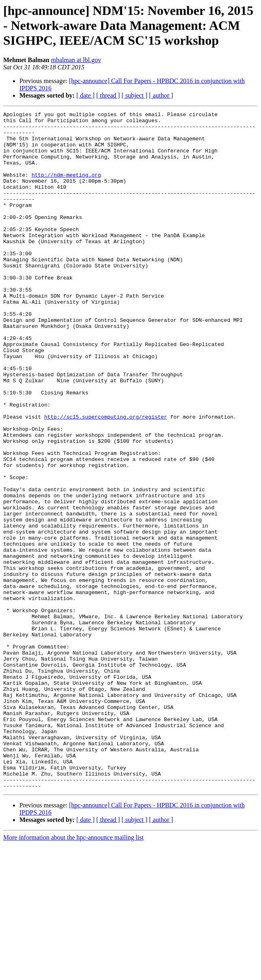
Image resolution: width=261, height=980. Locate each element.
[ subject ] (135, 95)
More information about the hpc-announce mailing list (73, 973)
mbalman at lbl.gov (76, 60)
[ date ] (85, 95)
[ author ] (161, 95)
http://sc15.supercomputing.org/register (105, 478)
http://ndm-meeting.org (66, 188)
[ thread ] (108, 95)
